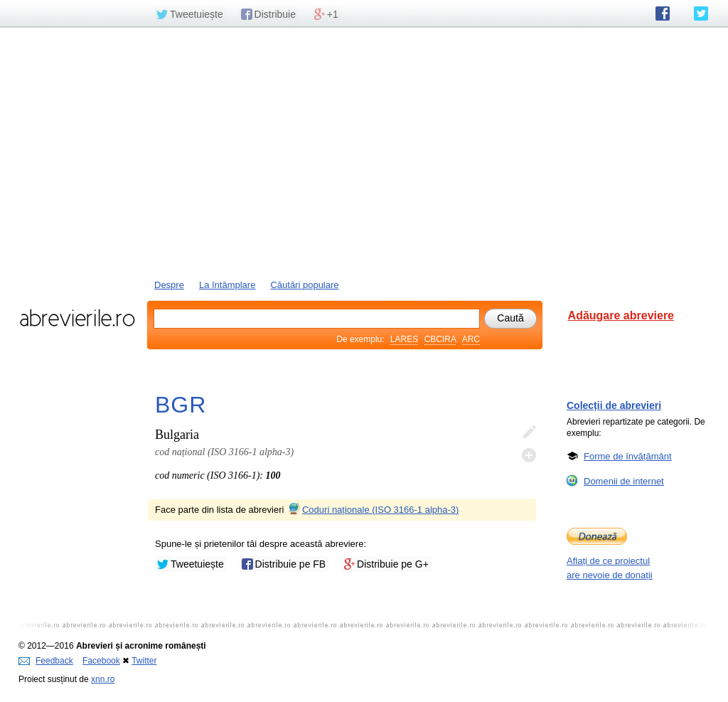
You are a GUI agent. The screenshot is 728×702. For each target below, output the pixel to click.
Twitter (144, 661)
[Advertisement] (364, 151)
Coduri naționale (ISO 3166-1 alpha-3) (373, 510)
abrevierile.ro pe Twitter (701, 14)
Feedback (46, 661)
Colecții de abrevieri (614, 405)
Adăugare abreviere (621, 315)
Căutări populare (304, 285)
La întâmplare (227, 285)
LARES (404, 339)
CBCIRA (440, 339)
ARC (471, 339)
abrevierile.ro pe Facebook (663, 14)
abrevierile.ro (77, 318)
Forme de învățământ (628, 456)
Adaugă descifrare (529, 455)
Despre (169, 285)
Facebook (101, 661)
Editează (529, 432)
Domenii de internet (624, 481)
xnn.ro (103, 679)
